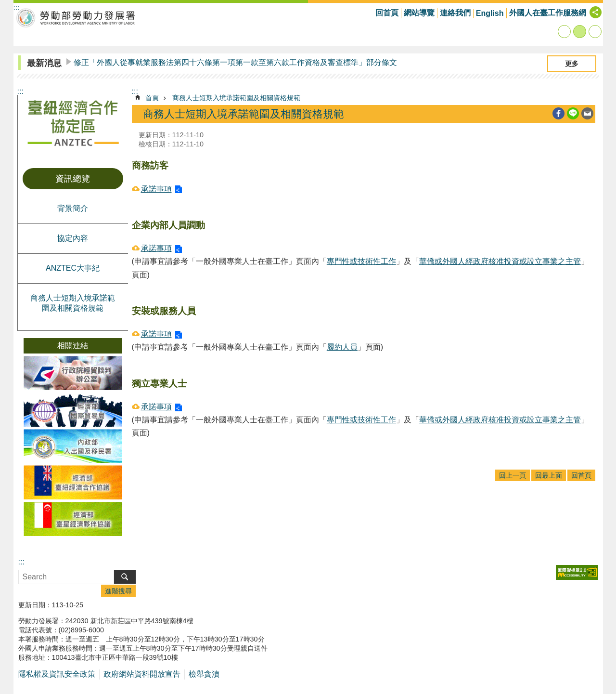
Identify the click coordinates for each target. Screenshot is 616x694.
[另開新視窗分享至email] (587, 113)
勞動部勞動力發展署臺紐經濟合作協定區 (76, 18)
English (490, 13)
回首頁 (387, 13)
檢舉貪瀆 (204, 674)
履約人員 (342, 347)
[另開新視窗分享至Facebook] (558, 113)
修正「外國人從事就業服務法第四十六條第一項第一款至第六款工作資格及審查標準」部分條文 (235, 62)
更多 (572, 64)
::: (20, 91)
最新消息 (44, 63)
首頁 (152, 98)
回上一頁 (513, 475)
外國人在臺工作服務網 (548, 13)
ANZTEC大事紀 (73, 268)
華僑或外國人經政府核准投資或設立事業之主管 (500, 261)
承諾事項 (156, 189)
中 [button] (580, 32)
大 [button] (595, 32)
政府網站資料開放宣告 (142, 674)
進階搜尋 (118, 591)
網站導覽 (419, 13)
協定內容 (73, 238)
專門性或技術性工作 (361, 261)
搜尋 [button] (125, 577)
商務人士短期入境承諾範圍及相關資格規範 (73, 303)
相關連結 (73, 346)
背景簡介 (73, 208)
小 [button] (564, 32)
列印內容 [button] (544, 114)
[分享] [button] (596, 12)
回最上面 (549, 475)
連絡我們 (455, 13)
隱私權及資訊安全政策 (57, 674)
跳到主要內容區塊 (5, 5)
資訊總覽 (73, 179)
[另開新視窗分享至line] (573, 113)
